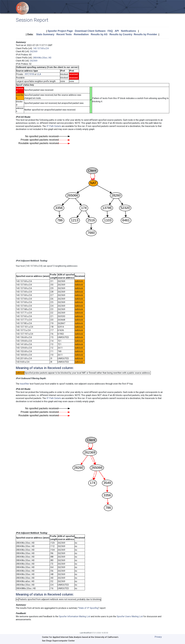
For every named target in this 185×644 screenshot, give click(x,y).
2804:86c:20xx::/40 (42, 58)
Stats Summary (45, 34)
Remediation (81, 34)
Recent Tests (64, 34)
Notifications (129, 31)
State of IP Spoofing (89, 608)
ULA (39, 74)
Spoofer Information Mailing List (75, 616)
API (117, 31)
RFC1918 (29, 74)
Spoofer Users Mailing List (130, 616)
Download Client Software (90, 31)
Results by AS (99, 34)
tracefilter (25, 384)
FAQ (110, 31)
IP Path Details (54, 126)
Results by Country (121, 34)
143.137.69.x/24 (41, 48)
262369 (34, 51)
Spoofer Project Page (60, 31)
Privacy (158, 637)
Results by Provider (145, 34)
